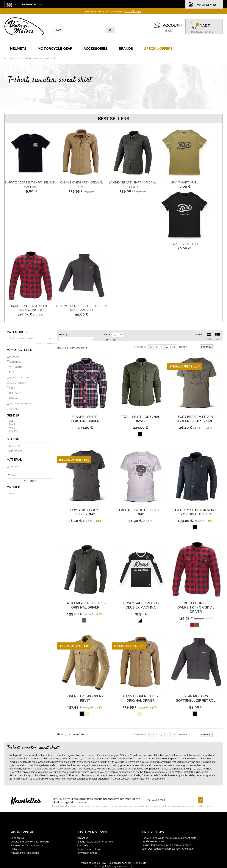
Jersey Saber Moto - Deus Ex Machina (141, 605)
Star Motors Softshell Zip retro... (196, 698)
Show (107, 334)
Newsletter (26, 802)
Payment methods (87, 853)
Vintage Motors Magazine (25, 853)
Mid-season (17, 451)
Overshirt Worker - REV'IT (85, 698)
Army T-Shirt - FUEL (184, 183)
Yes (11, 494)
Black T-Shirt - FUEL (184, 244)
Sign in (169, 31)
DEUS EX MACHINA (20, 404)
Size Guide (82, 845)
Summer (14, 446)
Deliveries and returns (89, 849)
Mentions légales (90, 863)
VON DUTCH (16, 367)
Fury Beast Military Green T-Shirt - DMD (196, 419)
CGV (104, 863)
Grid (209, 336)
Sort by (63, 334)
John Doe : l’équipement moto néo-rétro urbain (168, 849)
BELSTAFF (15, 393)
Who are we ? (19, 838)
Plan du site (140, 863)
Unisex (14, 431)
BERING (14, 398)
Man (12, 424)
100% (12, 388)
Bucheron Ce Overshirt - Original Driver (196, 607)
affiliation (16, 849)
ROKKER (14, 357)
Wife (12, 428)
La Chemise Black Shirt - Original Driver (196, 512)
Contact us (82, 838)
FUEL (12, 372)
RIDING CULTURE (19, 377)
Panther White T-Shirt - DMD (141, 512)
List (217, 336)
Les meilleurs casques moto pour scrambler (166, 845)
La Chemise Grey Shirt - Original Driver (85, 605)
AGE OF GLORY (18, 383)
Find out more (133, 11)
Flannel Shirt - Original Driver (85, 419)
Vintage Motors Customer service (95, 842)
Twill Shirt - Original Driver (141, 419)
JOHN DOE (15, 362)
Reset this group (48, 344)
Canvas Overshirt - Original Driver (141, 698)
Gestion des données (120, 863)
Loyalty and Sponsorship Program (30, 842)
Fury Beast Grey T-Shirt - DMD (85, 512)
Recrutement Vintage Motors (27, 845)
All (11, 421)
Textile (14, 467)
